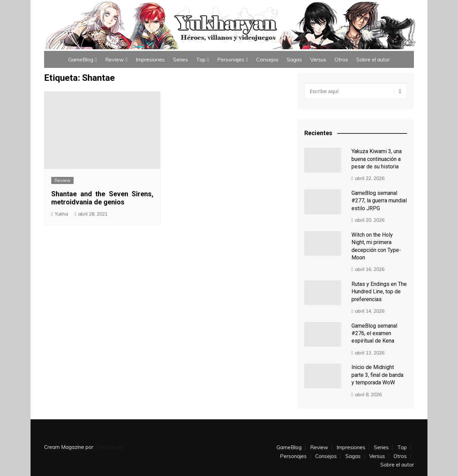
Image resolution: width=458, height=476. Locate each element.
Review (114, 59)
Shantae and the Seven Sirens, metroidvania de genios (102, 198)
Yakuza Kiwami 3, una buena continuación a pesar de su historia (377, 159)
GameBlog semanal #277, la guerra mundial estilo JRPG (379, 201)
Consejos (267, 59)
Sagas (294, 59)
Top (201, 59)
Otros (341, 59)
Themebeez (109, 447)
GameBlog (81, 59)
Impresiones (150, 59)
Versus (318, 59)
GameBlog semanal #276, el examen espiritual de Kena (374, 333)
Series (180, 59)
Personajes (231, 59)
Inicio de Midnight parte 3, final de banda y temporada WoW (377, 375)
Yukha (61, 214)
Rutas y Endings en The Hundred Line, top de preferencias (379, 292)
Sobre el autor (373, 59)
